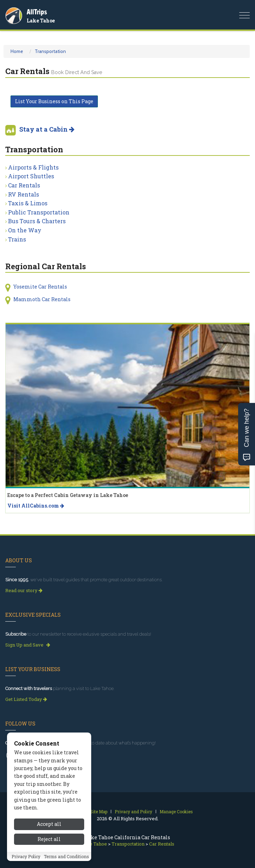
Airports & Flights (33, 167)
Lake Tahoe (41, 21)
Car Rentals (24, 185)
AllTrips (37, 12)
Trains (17, 239)
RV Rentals (24, 194)
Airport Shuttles (31, 176)
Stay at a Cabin (47, 129)
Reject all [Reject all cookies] (49, 839)
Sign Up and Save (28, 645)
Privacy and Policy (133, 811)
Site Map (99, 811)
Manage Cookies (176, 811)
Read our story (24, 590)
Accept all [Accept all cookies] (49, 824)
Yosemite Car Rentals (40, 287)
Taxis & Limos (28, 203)
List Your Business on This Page (54, 101)
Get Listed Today (26, 699)
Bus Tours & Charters (37, 221)
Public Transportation (39, 212)
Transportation (50, 51)
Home (17, 51)
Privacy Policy (26, 856)
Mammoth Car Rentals (42, 299)
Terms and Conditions (66, 856)
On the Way (25, 230)
